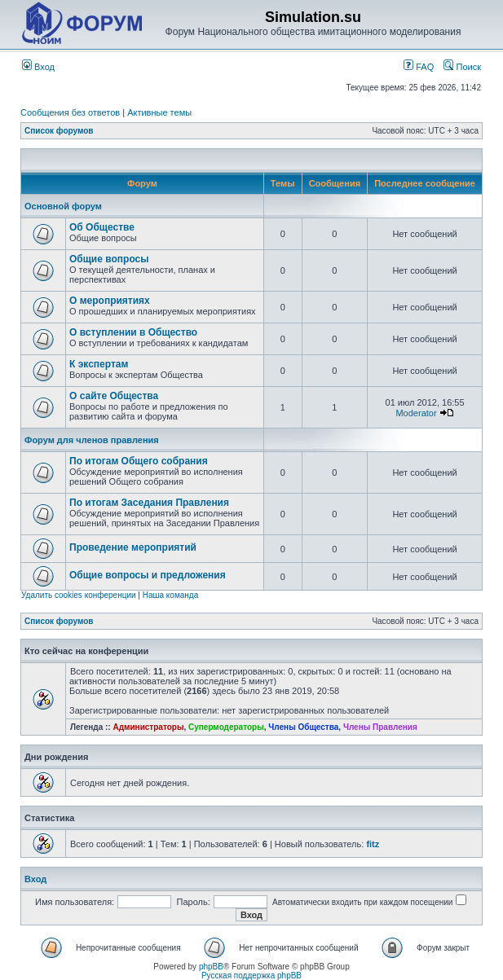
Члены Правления (380, 727)
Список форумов (59, 131)
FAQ (419, 67)
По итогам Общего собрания (139, 461)
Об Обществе (102, 227)
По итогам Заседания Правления (149, 503)
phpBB (211, 967)
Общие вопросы (109, 259)
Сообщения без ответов (70, 112)
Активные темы (159, 112)
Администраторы (148, 727)
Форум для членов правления (92, 440)
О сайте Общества (114, 396)
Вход (38, 67)
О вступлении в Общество (133, 332)
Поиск (462, 67)
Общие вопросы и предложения (148, 575)
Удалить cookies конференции (79, 595)
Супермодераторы (226, 727)
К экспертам (99, 364)
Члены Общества (303, 727)
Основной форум (63, 206)
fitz (373, 844)
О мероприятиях (110, 301)
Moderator (416, 413)
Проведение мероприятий (133, 547)
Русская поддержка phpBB (251, 976)
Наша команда (171, 595)
